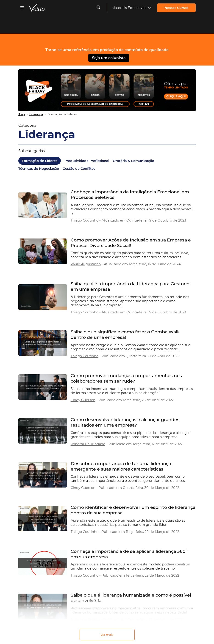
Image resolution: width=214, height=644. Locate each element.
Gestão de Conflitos (79, 169)
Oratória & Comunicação (133, 161)
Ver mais (107, 635)
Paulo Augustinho (86, 264)
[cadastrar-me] (98, 8)
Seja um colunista (109, 58)
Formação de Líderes (40, 161)
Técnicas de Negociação (39, 169)
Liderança (47, 134)
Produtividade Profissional (87, 161)
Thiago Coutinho (85, 220)
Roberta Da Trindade (88, 444)
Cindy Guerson (83, 400)
